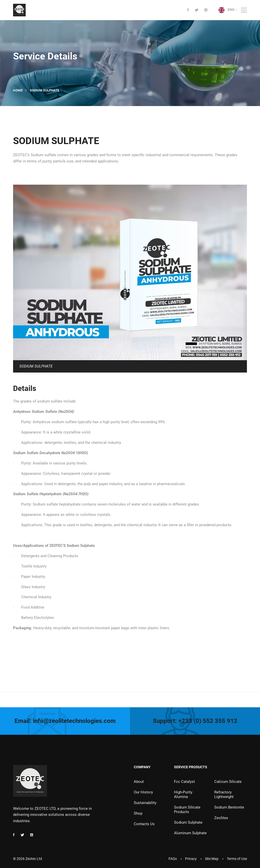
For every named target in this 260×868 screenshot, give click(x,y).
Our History (143, 792)
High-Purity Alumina (183, 794)
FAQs (173, 859)
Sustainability (145, 803)
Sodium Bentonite (229, 807)
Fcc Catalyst (184, 782)
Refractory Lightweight (224, 794)
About (139, 782)
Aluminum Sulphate (190, 833)
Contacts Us (144, 824)
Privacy (191, 859)
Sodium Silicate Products (187, 810)
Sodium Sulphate (188, 822)
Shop (138, 813)
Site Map (212, 859)
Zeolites (221, 818)
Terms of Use (237, 859)
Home (18, 90)
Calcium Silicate (228, 782)
